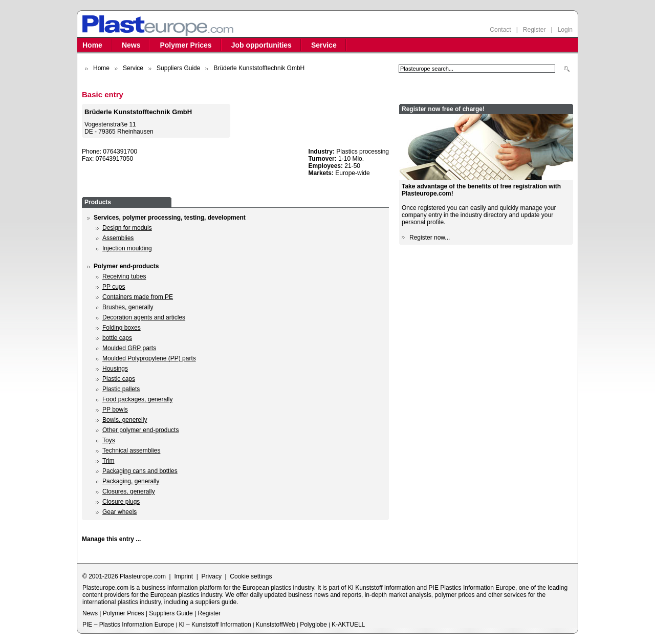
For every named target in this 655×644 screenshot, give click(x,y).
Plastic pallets (121, 389)
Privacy (212, 576)
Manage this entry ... (111, 539)
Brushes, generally (128, 307)
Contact (500, 30)
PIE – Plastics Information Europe (128, 625)
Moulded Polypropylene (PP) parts (149, 358)
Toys (109, 440)
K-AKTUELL (348, 625)
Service (324, 45)
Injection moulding (127, 248)
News (131, 45)
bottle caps (117, 338)
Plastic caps (119, 379)
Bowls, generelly (125, 420)
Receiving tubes (124, 276)
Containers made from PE (138, 297)
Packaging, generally (131, 481)
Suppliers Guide (178, 68)
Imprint (183, 576)
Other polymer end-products (140, 430)
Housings (115, 369)
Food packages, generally (137, 399)
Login (565, 30)
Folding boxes (122, 328)
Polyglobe (313, 625)
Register (534, 30)
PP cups (114, 287)
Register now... (430, 238)
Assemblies (118, 238)
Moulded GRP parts (129, 348)
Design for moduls (127, 228)
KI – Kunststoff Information (215, 625)
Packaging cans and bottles (140, 471)
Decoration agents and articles (144, 317)
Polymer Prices (185, 45)
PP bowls (115, 410)
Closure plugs (121, 502)
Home (92, 45)
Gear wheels (119, 512)
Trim (108, 461)
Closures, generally (129, 491)
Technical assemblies (131, 450)
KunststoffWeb (276, 625)
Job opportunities (261, 45)
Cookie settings (251, 576)
